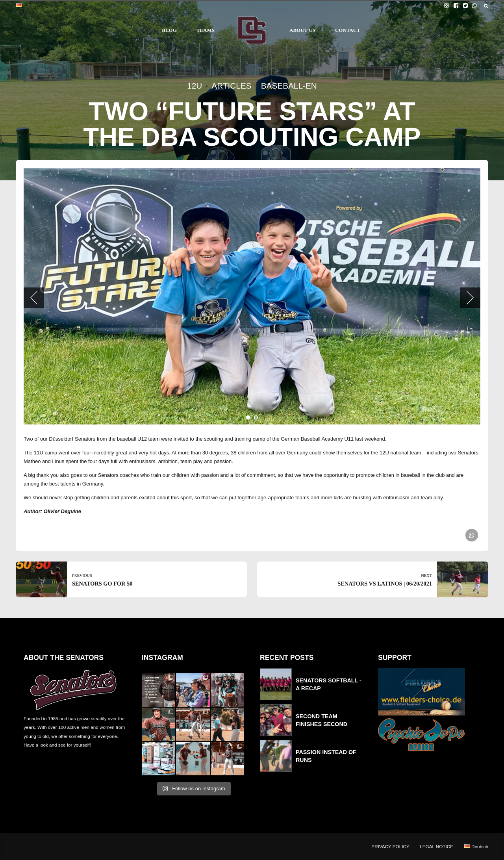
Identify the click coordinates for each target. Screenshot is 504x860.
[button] (34, 298)
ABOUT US (302, 30)
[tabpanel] (252, 296)
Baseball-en (289, 86)
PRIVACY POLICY (390, 846)
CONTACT (348, 30)
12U (195, 86)
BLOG (169, 30)
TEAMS (206, 30)
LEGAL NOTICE (436, 846)
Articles (231, 86)
